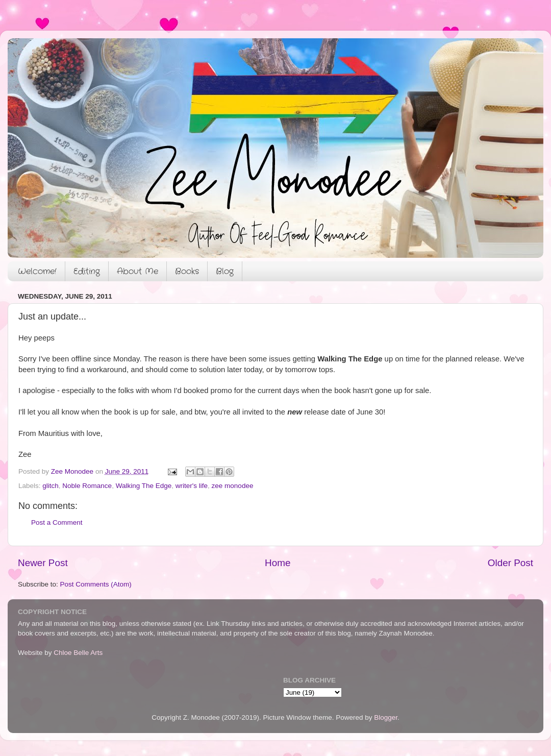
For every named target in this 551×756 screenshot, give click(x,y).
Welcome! (37, 271)
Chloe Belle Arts (78, 653)
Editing (87, 271)
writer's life (192, 486)
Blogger (386, 717)
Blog (225, 271)
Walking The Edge (144, 486)
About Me (137, 271)
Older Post (510, 563)
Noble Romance (87, 486)
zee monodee (233, 486)
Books (187, 271)
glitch (51, 486)
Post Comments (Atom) (96, 584)
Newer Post (43, 563)
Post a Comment (57, 522)
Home (278, 563)
